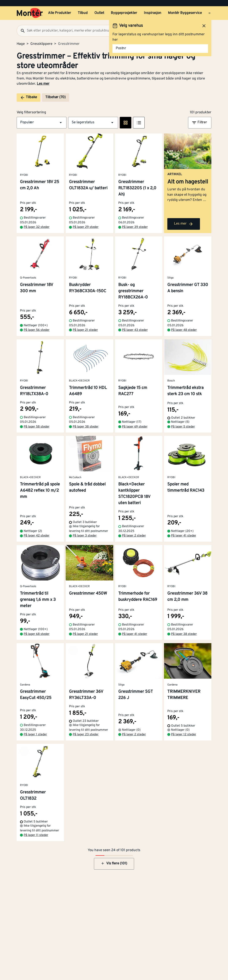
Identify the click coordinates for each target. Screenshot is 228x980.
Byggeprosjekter (124, 13)
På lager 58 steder (37, 427)
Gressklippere (41, 44)
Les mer (43, 84)
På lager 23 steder (86, 735)
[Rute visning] (126, 123)
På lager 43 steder (135, 330)
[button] (42, 123)
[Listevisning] (139, 123)
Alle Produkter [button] (60, 13)
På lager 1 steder (35, 735)
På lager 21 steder (85, 330)
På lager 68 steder (37, 634)
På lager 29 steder (86, 227)
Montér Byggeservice (185, 13)
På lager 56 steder (37, 330)
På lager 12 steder (184, 735)
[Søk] (21, 31)
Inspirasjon (153, 13)
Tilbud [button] (83, 13)
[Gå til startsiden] (30, 13)
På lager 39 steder (135, 227)
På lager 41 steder (184, 536)
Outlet (99, 13)
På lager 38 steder (86, 427)
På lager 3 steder (85, 536)
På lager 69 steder (135, 427)
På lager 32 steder (37, 227)
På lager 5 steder (183, 427)
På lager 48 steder (184, 330)
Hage (21, 44)
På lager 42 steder (37, 536)
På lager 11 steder (36, 835)
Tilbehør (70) (55, 97)
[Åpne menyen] (210, 13)
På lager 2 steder (134, 536)
